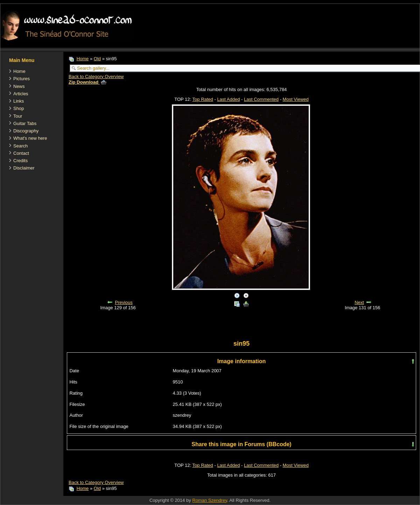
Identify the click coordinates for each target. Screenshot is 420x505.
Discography (26, 131)
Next (359, 302)
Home (19, 71)
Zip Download (87, 82)
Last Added (228, 99)
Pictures (22, 79)
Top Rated (203, 99)
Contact (21, 153)
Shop (19, 108)
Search (20, 146)
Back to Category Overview (96, 77)
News (19, 86)
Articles (21, 94)
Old (97, 59)
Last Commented (261, 99)
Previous (124, 302)
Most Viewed (296, 99)
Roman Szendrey (209, 500)
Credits (20, 161)
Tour (18, 116)
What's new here (30, 138)
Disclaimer (24, 168)
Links (19, 101)
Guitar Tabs (25, 123)
